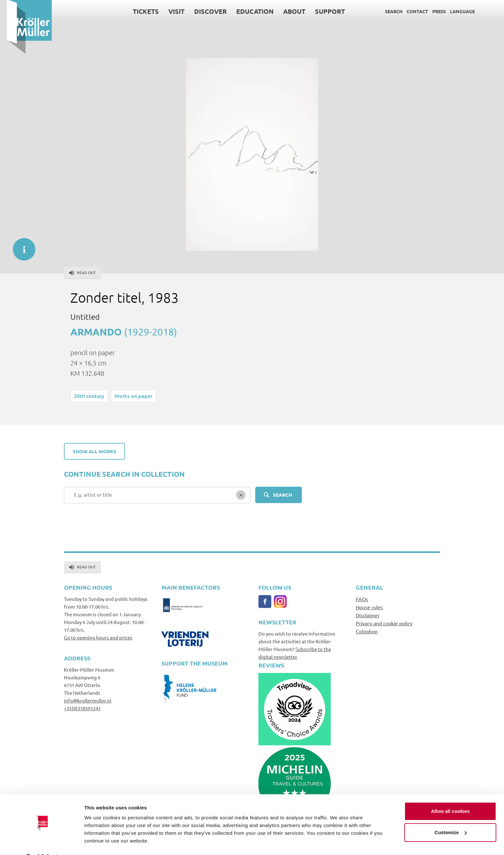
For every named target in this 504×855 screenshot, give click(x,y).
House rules (369, 607)
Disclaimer (368, 615)
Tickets (139, 11)
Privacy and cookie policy (384, 623)
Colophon (367, 631)
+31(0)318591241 (82, 708)
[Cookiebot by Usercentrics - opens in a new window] (42, 842)
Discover (204, 11)
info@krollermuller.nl (88, 700)
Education (248, 11)
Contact (411, 11)
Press (432, 11)
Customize (451, 816)
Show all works (94, 451)
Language (456, 11)
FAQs (362, 599)
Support (323, 11)
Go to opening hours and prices (98, 637)
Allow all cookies (450, 795)
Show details (99, 842)
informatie (21, 246)
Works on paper (133, 396)
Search (387, 11)
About (288, 11)
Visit (170, 11)
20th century (89, 396)
